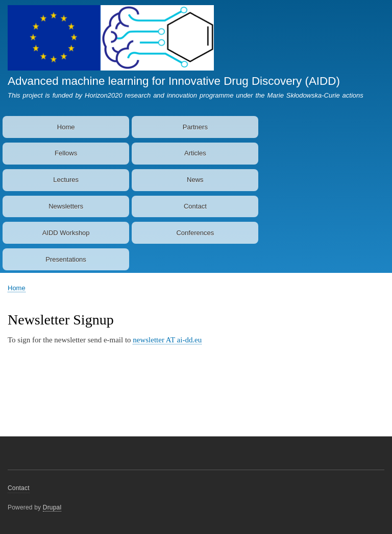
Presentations (66, 259)
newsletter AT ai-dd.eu (167, 340)
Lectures (66, 180)
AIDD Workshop (66, 233)
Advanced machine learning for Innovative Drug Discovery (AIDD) (174, 81)
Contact (195, 206)
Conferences (195, 233)
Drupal (52, 507)
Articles (195, 153)
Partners (195, 127)
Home (66, 127)
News (195, 180)
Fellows (66, 153)
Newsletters (66, 206)
